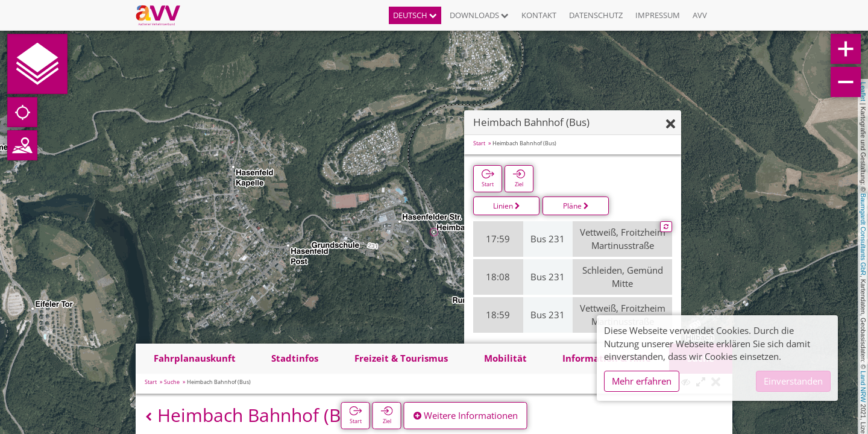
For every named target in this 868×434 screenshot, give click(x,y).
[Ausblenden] (671, 124)
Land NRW (863, 386)
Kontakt (539, 15)
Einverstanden (793, 381)
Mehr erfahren (642, 381)
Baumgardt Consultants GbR (863, 234)
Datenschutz (596, 15)
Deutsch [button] (415, 15)
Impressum (658, 15)
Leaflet (863, 92)
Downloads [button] (479, 15)
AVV (700, 15)
